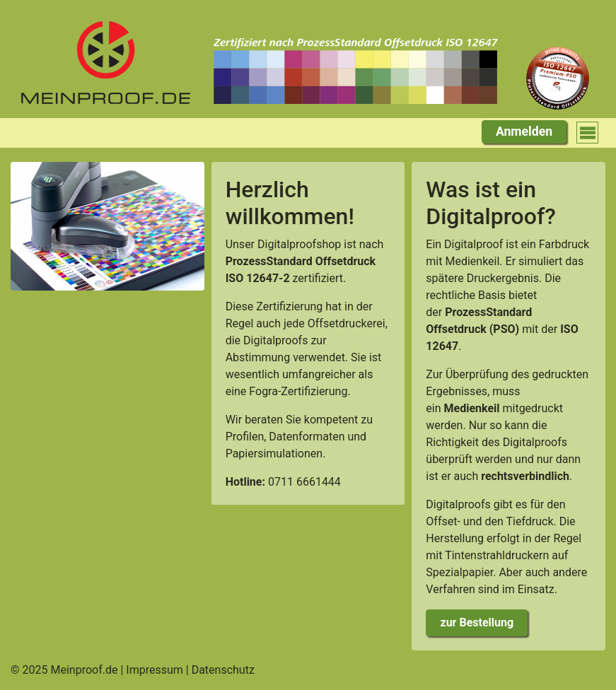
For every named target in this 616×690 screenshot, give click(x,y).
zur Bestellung (477, 622)
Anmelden (524, 131)
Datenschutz (223, 670)
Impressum (155, 670)
